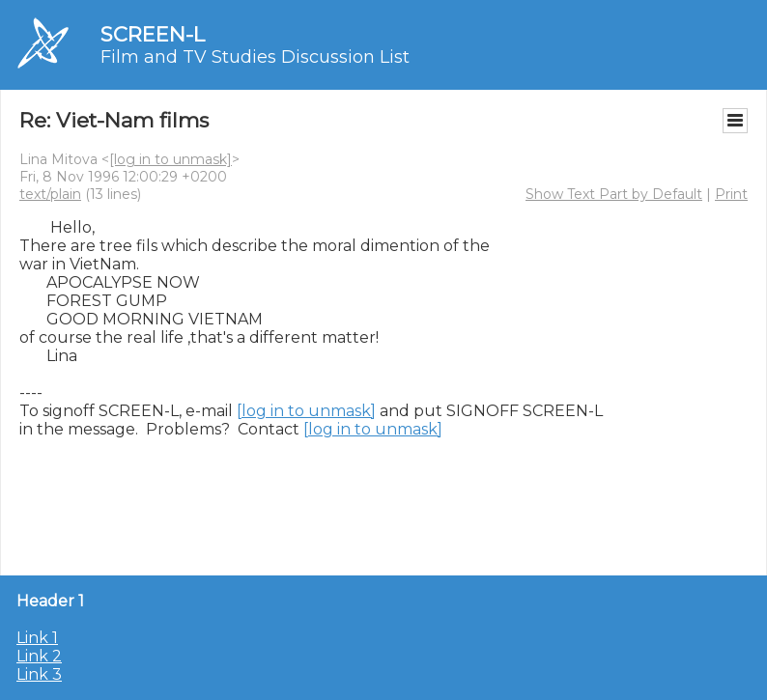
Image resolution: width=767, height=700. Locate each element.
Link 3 (39, 674)
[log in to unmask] (170, 159)
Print (731, 194)
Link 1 (37, 638)
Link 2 (39, 656)
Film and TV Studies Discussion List (255, 57)
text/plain (50, 194)
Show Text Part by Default (614, 194)
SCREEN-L (153, 34)
